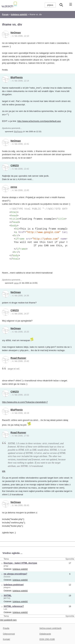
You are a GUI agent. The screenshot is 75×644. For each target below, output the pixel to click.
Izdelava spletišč (20, 569)
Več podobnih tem (8, 620)
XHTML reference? (14, 606)
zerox (14, 187)
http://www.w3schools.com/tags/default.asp (39, 121)
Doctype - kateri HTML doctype (20, 563)
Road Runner (18, 358)
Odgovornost (9, 634)
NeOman (16, 33)
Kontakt (6, 639)
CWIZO (15, 165)
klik (4, 471)
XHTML (8, 595)
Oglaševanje (45, 634)
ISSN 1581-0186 (47, 639)
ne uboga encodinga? (16, 574)
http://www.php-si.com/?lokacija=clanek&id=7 (25, 402)
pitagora (7, 587)
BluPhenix (17, 77)
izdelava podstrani (14, 585)
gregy (6, 566)
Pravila (6, 628)
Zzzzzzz (7, 577)
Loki (5, 609)
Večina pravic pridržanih (50, 628)
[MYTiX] (7, 598)
